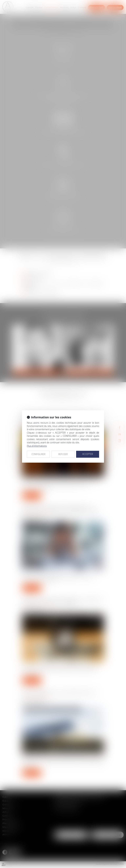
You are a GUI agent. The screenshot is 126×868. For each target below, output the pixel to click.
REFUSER (63, 454)
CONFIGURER (38, 454)
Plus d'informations (37, 446)
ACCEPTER (88, 454)
